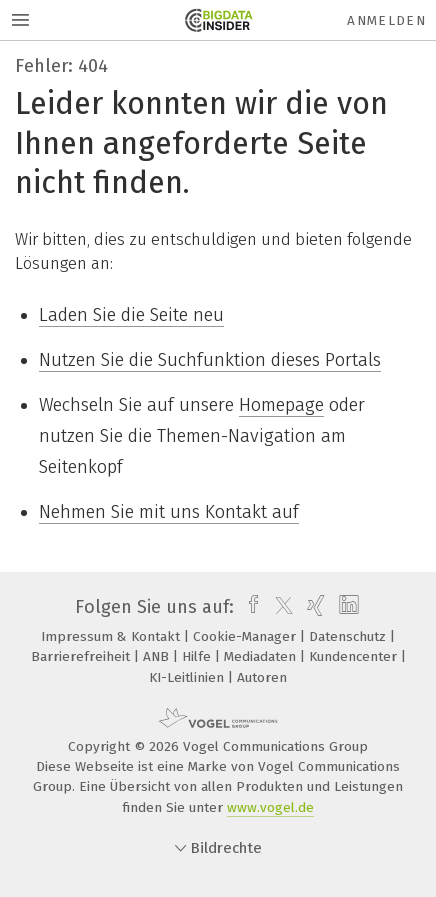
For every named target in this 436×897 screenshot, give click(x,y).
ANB (158, 656)
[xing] (313, 607)
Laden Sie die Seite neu (131, 315)
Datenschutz (349, 636)
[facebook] (248, 607)
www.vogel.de (270, 807)
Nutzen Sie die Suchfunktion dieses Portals (210, 360)
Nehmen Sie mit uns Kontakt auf (169, 512)
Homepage (281, 405)
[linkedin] (346, 607)
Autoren (262, 677)
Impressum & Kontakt (112, 636)
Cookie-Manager (246, 636)
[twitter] (279, 607)
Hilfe (198, 656)
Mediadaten (262, 656)
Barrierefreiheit (82, 656)
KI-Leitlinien (188, 677)
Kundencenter (355, 656)
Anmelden (386, 20)
